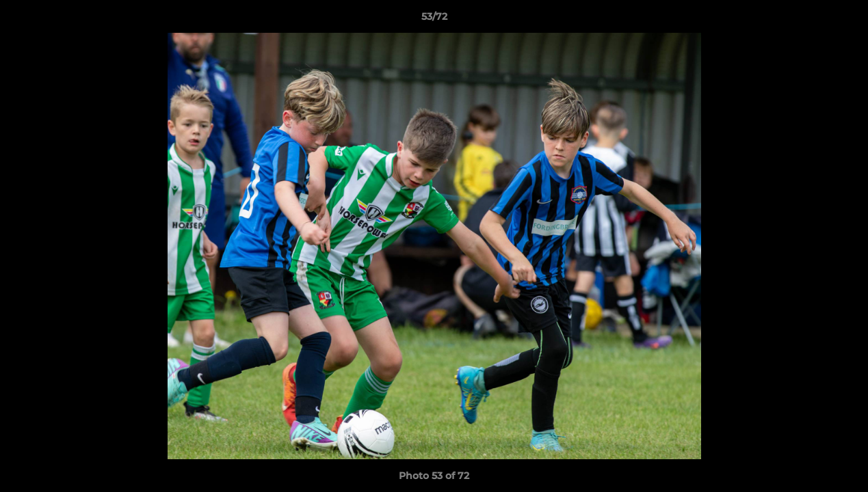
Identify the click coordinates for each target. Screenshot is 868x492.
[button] (843, 20)
